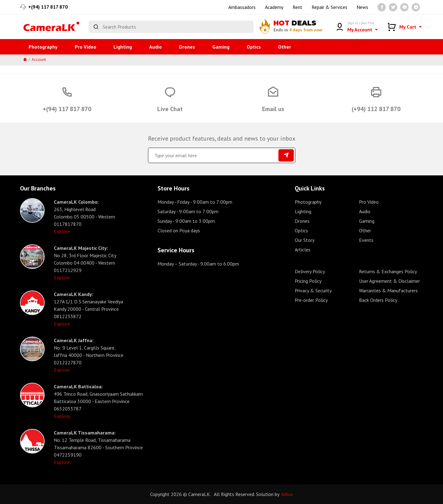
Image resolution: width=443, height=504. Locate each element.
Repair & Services (329, 7)
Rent (297, 7)
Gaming (221, 47)
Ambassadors (242, 7)
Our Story (305, 240)
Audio (156, 47)
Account (39, 60)
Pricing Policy (308, 281)
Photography (43, 47)
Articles (303, 250)
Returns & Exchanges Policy (388, 271)
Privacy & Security (313, 290)
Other (285, 47)
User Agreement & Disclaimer (389, 281)
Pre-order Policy (311, 300)
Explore (62, 231)
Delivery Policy (310, 271)
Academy (274, 7)
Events (366, 240)
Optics (254, 47)
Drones (187, 47)
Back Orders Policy (378, 300)
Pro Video (86, 47)
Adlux (287, 494)
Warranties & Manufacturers (388, 290)
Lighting (123, 47)
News (362, 7)
